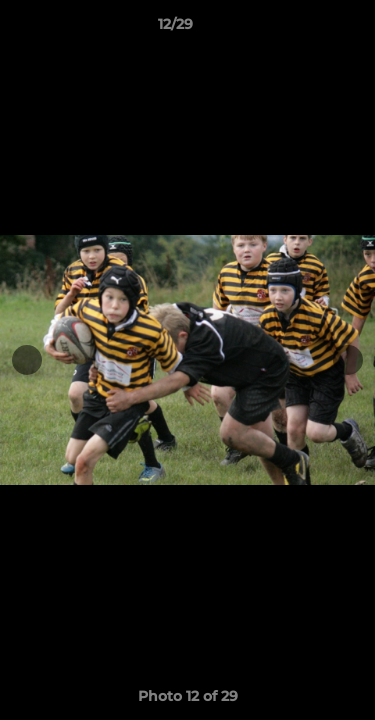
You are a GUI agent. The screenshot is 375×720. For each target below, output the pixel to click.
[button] (303, 29)
